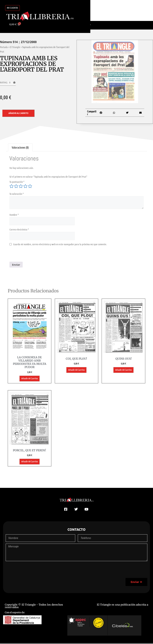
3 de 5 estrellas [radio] (21, 186)
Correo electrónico (19, 229)
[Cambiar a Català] (85, 24)
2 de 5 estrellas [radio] (16, 186)
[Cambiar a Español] (69, 24)
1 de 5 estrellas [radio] (12, 186)
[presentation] (36, 255)
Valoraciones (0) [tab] (20, 147)
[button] (8, 83)
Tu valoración (17, 194)
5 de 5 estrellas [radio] (30, 186)
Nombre (14, 215)
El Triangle (15, 47)
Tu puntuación (17, 182)
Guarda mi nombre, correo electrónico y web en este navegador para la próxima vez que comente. (60, 244)
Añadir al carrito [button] (30, 378)
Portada (4, 47)
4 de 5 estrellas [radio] (25, 186)
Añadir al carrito (18, 113)
